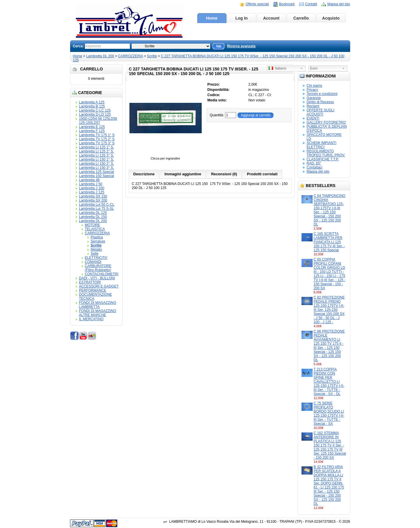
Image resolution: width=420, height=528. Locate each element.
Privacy (312, 90)
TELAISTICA (95, 229)
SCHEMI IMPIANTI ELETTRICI (322, 145)
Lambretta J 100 (92, 188)
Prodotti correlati (262, 174)
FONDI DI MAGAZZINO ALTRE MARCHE (98, 313)
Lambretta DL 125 (93, 213)
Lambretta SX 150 (93, 196)
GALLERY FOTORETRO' (327, 122)
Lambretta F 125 (92, 131)
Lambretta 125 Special (97, 172)
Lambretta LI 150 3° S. (97, 168)
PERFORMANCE (93, 290)
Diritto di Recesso (320, 102)
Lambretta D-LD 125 (95, 115)
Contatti (311, 4)
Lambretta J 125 (92, 192)
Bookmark (287, 4)
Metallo (96, 250)
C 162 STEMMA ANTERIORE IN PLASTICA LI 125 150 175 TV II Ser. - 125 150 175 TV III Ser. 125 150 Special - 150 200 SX (330, 445)
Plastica (97, 237)
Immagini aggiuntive (183, 174)
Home (212, 18)
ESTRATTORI (90, 282)
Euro (314, 68)
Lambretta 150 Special (97, 176)
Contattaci (315, 167)
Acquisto (331, 18)
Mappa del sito (339, 4)
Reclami (313, 106)
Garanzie (314, 98)
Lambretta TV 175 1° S (97, 135)
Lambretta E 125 (92, 127)
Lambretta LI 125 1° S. (97, 147)
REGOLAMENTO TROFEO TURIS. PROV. (326, 153)
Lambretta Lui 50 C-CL (97, 205)
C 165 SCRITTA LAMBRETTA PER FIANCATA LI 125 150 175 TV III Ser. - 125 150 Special (329, 242)
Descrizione (144, 174)
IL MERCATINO (91, 319)
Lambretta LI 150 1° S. (97, 160)
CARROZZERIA (131, 56)
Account (271, 18)
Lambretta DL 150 (93, 217)
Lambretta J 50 (91, 184)
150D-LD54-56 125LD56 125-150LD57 (98, 121)
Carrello (301, 18)
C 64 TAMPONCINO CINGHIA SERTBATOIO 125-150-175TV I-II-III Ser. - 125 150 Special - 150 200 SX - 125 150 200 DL (330, 210)
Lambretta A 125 (92, 102)
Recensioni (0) (224, 174)
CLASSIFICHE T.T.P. (323, 159)
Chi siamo (314, 86)
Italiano (277, 68)
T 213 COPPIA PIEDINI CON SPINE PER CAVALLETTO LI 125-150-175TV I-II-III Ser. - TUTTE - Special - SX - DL (329, 382)
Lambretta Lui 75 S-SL (97, 209)
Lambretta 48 (89, 180)
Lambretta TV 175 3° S (97, 143)
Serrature (98, 241)
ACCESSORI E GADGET (99, 286)
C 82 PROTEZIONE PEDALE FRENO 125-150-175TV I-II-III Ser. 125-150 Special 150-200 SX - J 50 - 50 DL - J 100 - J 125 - (329, 310)
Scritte (152, 56)
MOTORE (93, 225)
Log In (242, 18)
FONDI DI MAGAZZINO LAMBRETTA (98, 305)
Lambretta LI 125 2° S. (97, 151)
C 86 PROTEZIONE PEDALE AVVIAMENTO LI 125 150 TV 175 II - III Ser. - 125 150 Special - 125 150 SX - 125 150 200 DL (329, 346)
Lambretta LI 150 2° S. (97, 164)
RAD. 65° (314, 163)
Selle (95, 254)
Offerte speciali (257, 4)
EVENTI (313, 118)
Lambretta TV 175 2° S (97, 139)
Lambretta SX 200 (93, 200)
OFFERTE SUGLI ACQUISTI (321, 112)
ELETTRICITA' (96, 258)
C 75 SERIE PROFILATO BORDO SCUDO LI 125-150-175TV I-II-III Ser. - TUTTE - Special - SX (329, 413)
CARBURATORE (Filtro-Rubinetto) (98, 268)
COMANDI (93, 262)
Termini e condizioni (322, 94)
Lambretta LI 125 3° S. (97, 155)
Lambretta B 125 (92, 106)
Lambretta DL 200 (100, 56)
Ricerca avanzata (241, 46)
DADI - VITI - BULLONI (97, 278)
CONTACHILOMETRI (102, 274)
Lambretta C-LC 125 (95, 110)
